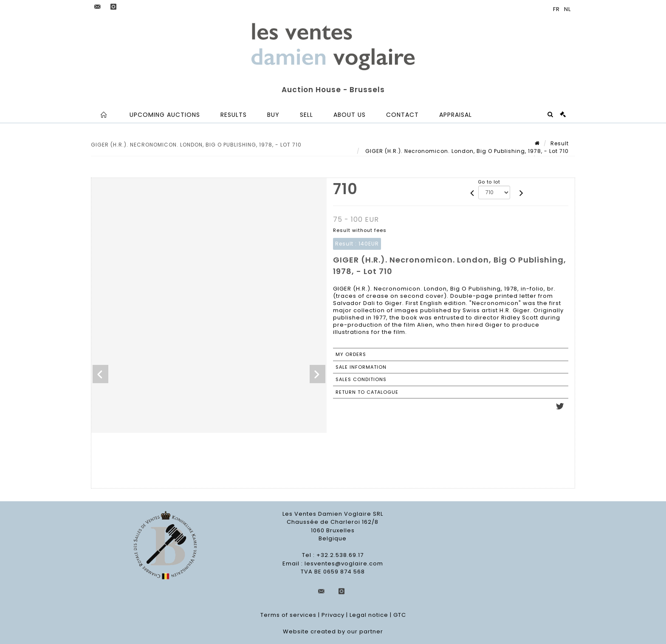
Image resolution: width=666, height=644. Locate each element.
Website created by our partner (333, 631)
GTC (400, 615)
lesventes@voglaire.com (344, 563)
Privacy (333, 615)
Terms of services (288, 615)
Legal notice (369, 615)
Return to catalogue (367, 392)
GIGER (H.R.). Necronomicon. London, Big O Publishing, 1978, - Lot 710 (466, 151)
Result (560, 143)
